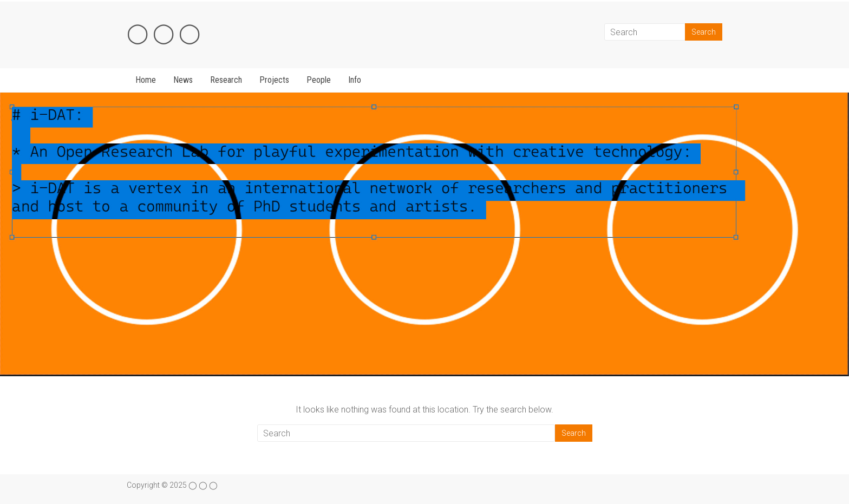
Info (355, 80)
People (319, 80)
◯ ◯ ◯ (164, 33)
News (183, 80)
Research (226, 80)
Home (146, 80)
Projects (274, 80)
